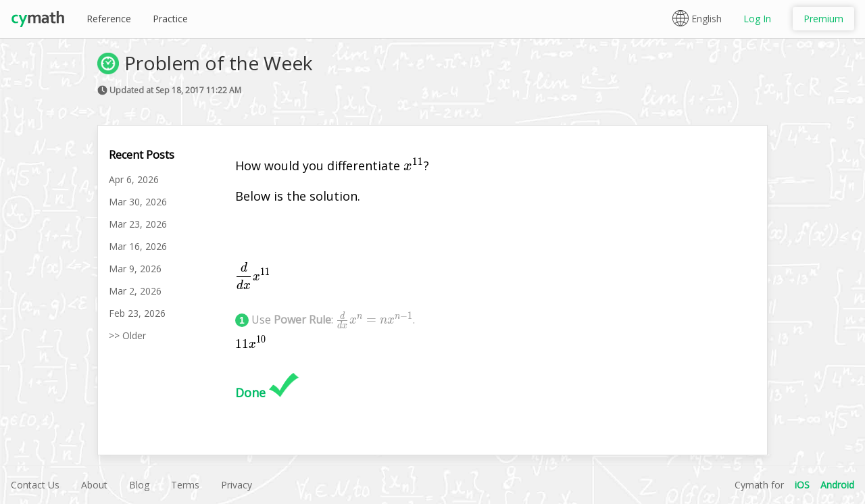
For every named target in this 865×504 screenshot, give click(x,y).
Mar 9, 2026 (135, 269)
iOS (802, 485)
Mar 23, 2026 (138, 224)
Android (837, 485)
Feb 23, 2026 (137, 313)
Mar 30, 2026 (138, 202)
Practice (170, 19)
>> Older (127, 335)
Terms (185, 485)
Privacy (237, 485)
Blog (139, 485)
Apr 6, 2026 (134, 179)
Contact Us (35, 485)
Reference (109, 19)
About (94, 485)
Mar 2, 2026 (135, 291)
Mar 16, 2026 (138, 246)
